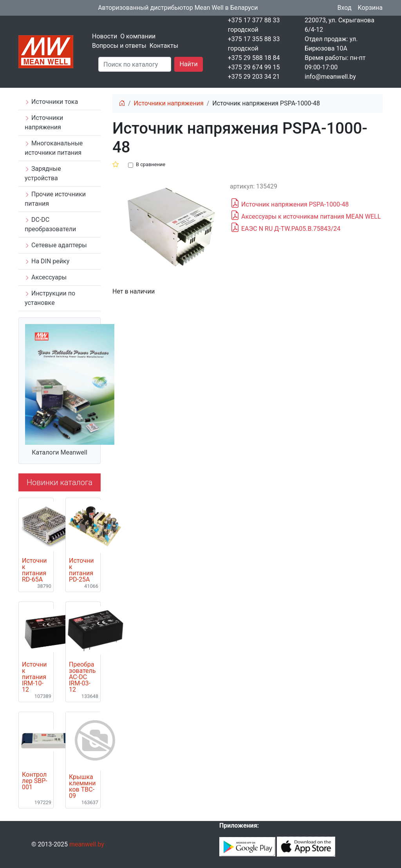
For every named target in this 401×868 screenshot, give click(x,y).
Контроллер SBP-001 (35, 781)
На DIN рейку (47, 261)
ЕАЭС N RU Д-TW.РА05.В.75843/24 (285, 228)
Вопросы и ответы (119, 46)
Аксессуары (46, 277)
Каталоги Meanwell (60, 452)
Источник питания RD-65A (34, 570)
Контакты (164, 46)
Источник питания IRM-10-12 (34, 677)
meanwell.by (87, 844)
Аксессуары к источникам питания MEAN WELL (306, 216)
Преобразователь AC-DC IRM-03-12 (82, 677)
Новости (105, 36)
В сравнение (151, 164)
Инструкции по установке (50, 298)
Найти (188, 64)
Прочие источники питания (55, 199)
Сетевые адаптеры (56, 245)
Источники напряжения (44, 122)
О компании (138, 36)
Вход (345, 8)
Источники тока (51, 102)
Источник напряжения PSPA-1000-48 (290, 203)
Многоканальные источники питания (54, 148)
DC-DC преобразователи (50, 224)
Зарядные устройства (43, 173)
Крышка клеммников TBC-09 (82, 786)
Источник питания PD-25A (81, 570)
